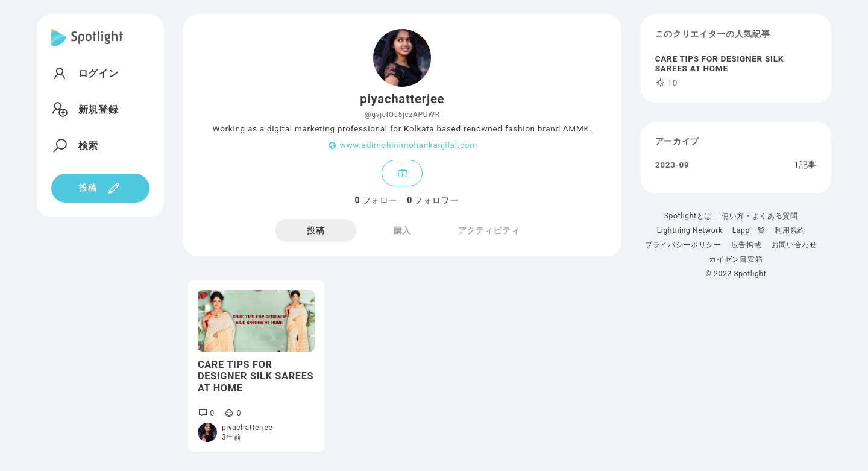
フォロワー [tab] (433, 200)
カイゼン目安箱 (736, 259)
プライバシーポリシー (683, 245)
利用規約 (790, 230)
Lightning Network (690, 230)
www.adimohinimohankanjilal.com (408, 145)
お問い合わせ (794, 245)
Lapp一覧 (749, 230)
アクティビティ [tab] (489, 230)
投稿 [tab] (316, 230)
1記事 (805, 165)
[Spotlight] (87, 47)
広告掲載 (747, 245)
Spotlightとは (688, 216)
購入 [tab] (402, 230)
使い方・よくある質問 (760, 216)
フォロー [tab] (376, 200)
